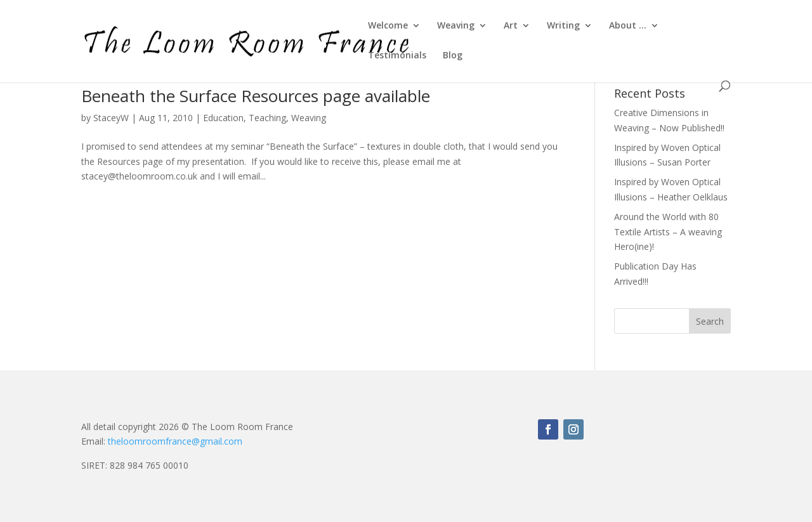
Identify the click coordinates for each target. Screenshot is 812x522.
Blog (453, 56)
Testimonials (397, 56)
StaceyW (111, 118)
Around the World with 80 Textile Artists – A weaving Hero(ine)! (668, 232)
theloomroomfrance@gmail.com (175, 441)
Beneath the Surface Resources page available (256, 96)
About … (628, 26)
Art (511, 26)
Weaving (456, 26)
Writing (563, 26)
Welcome (388, 26)
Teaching (267, 118)
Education (223, 118)
